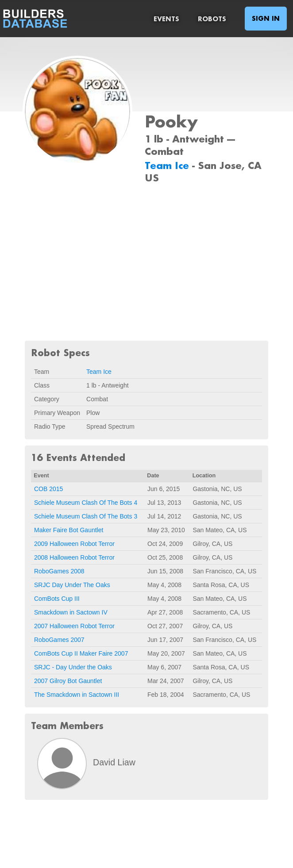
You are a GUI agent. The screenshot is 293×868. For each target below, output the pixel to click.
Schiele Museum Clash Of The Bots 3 (86, 516)
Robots (212, 19)
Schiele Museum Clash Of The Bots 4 (86, 503)
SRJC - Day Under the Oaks (73, 667)
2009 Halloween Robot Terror (74, 544)
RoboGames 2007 (59, 640)
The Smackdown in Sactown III (77, 695)
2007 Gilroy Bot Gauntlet (68, 681)
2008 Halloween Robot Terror (74, 557)
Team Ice (168, 165)
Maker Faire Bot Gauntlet (69, 530)
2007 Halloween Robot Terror (74, 626)
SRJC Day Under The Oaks (72, 585)
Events (166, 19)
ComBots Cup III (57, 599)
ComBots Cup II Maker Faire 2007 (81, 653)
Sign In (266, 18)
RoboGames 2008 (59, 571)
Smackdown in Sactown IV (71, 612)
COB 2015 (48, 489)
